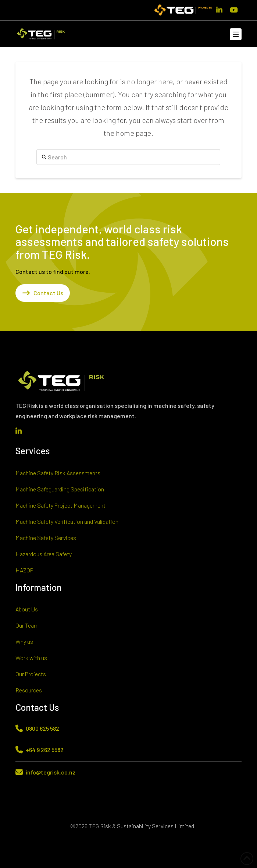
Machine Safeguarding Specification (60, 489)
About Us (27, 609)
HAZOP (24, 570)
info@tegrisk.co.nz (51, 772)
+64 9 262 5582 (45, 750)
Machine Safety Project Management (60, 505)
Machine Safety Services (46, 538)
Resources (29, 690)
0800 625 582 (42, 728)
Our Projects (31, 674)
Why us (24, 641)
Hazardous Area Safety (44, 554)
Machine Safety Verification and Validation (67, 521)
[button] (236, 34)
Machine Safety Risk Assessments (58, 473)
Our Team (27, 625)
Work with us (31, 658)
